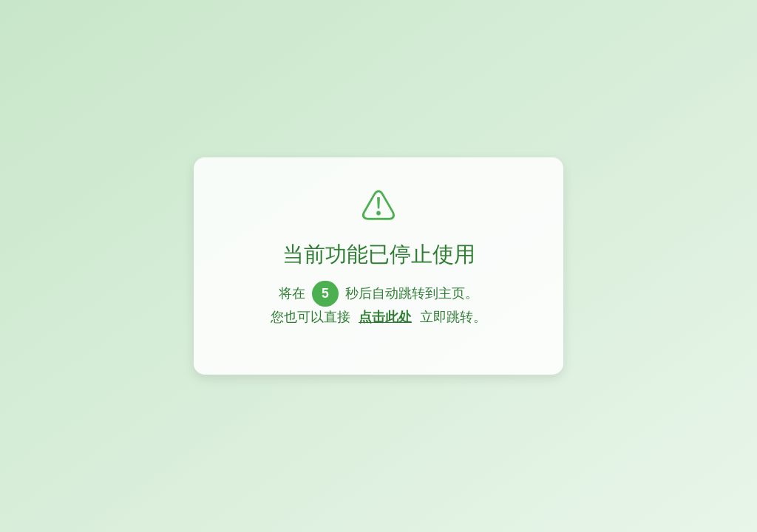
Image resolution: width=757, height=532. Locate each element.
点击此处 (385, 317)
